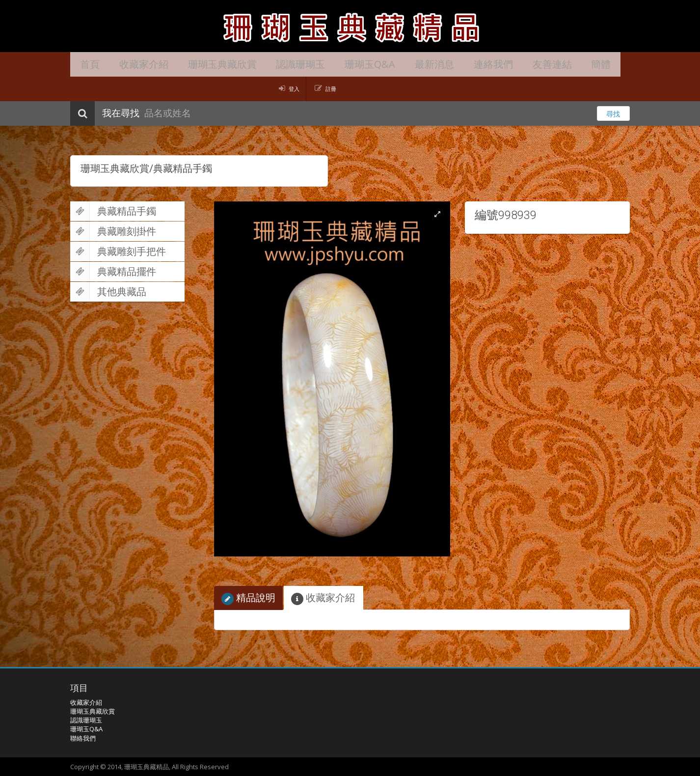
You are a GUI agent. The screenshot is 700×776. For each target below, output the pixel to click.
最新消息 (408, 64)
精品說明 (248, 598)
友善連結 (516, 64)
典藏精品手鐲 (113, 211)
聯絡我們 (83, 738)
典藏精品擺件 (113, 272)
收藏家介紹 (136, 64)
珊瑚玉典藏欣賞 (210, 64)
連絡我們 (462, 64)
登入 (294, 89)
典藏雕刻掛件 (113, 231)
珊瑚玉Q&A (348, 64)
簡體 (560, 64)
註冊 (331, 89)
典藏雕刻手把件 (118, 251)
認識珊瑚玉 (284, 64)
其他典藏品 (108, 292)
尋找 (613, 114)
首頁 (87, 64)
